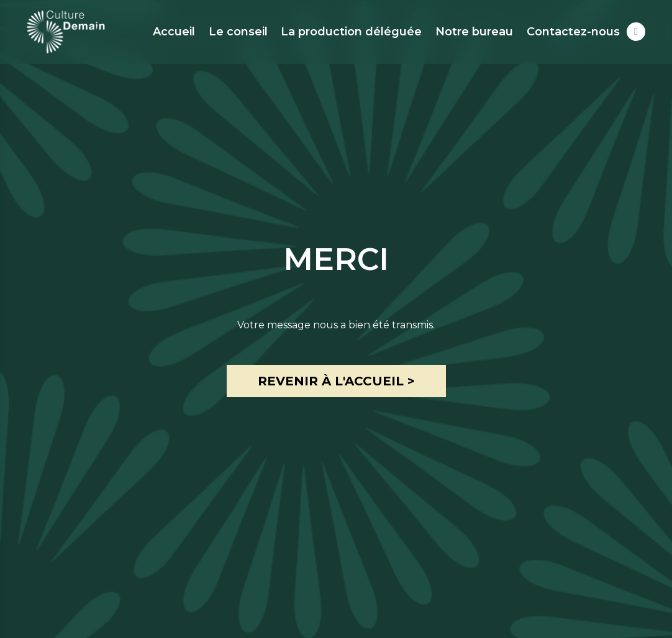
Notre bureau (474, 32)
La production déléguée (351, 32)
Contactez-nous (573, 32)
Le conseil (238, 32)
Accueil (174, 32)
